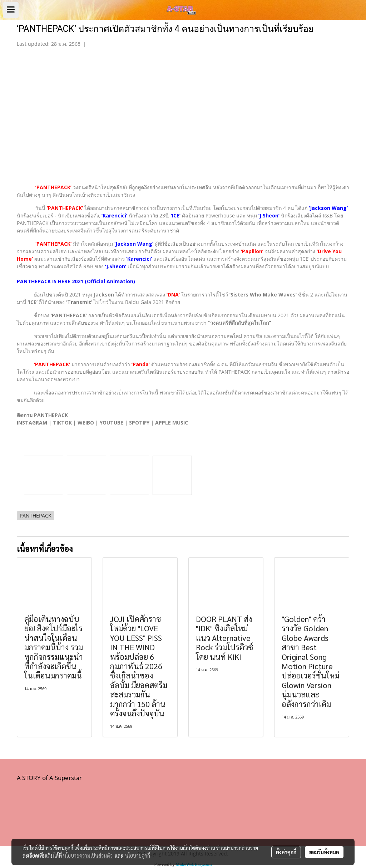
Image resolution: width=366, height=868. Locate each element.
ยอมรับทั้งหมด (324, 852)
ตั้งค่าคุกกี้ (286, 852)
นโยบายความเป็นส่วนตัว (88, 855)
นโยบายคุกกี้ (138, 855)
